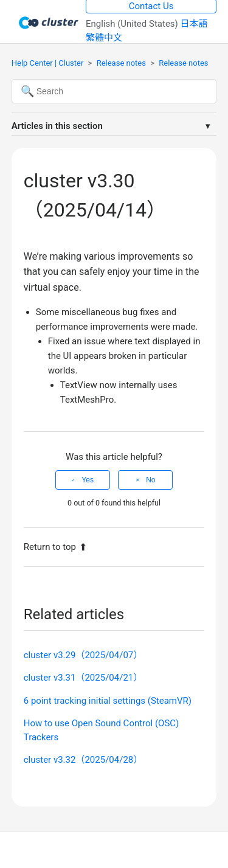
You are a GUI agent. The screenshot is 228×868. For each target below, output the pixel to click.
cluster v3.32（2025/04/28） (83, 760)
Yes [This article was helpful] (88, 480)
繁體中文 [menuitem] (104, 38)
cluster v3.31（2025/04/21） (83, 678)
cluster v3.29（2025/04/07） (83, 655)
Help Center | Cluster (48, 63)
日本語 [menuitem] (194, 24)
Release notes (121, 63)
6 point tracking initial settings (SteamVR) (108, 701)
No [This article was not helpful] (150, 480)
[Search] (114, 91)
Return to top (55, 547)
